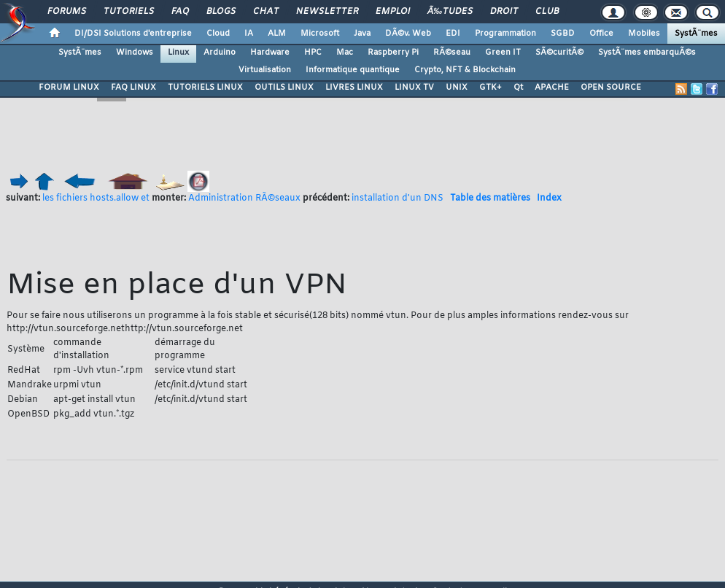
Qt (518, 88)
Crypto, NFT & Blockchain (465, 70)
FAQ (180, 12)
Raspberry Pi (393, 53)
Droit (504, 12)
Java (362, 34)
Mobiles (644, 34)
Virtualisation (265, 70)
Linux (178, 53)
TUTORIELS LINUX (205, 88)
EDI (453, 34)
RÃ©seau (452, 53)
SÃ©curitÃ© (559, 53)
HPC (313, 53)
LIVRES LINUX (354, 88)
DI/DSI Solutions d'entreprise (133, 34)
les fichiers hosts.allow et (96, 198)
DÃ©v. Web (408, 34)
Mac (345, 53)
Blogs (221, 12)
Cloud (218, 34)
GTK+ (491, 88)
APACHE (552, 88)
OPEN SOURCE (611, 88)
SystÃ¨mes (696, 34)
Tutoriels (129, 12)
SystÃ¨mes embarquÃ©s (647, 53)
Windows (135, 53)
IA (249, 34)
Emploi (393, 12)
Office (601, 34)
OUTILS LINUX (284, 88)
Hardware (270, 53)
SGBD (563, 34)
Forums (67, 12)
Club (547, 12)
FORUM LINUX (69, 88)
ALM (277, 34)
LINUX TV (414, 88)
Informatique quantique (353, 70)
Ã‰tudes (450, 12)
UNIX (457, 88)
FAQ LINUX (133, 88)
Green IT (503, 53)
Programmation (505, 34)
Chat (266, 12)
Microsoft (320, 34)
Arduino (220, 53)
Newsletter (327, 12)
